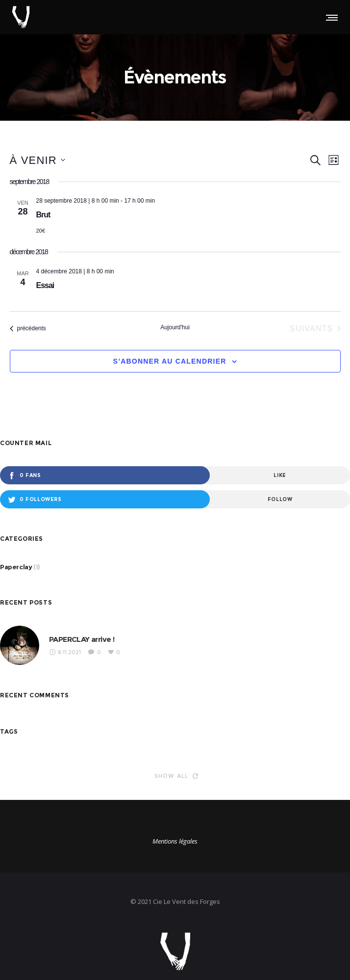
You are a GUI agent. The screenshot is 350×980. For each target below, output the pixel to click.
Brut (43, 215)
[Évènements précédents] (28, 329)
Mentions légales (175, 841)
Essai (45, 285)
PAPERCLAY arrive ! (82, 639)
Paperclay (16, 567)
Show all (176, 776)
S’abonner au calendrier (170, 361)
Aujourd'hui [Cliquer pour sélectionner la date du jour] (175, 327)
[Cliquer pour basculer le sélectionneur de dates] (37, 160)
